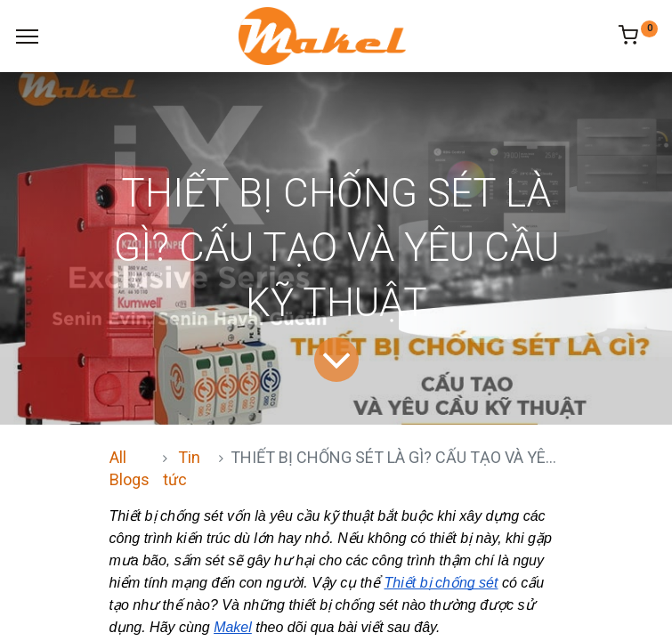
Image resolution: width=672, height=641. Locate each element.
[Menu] (27, 37)
